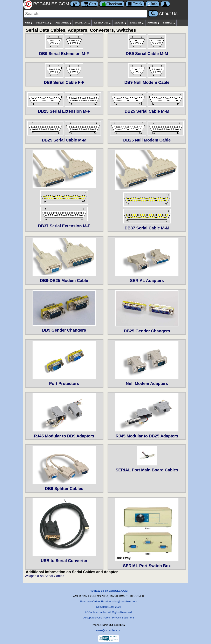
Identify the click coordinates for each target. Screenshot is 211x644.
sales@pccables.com (108, 630)
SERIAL (169, 23)
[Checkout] (112, 4)
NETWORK (63, 23)
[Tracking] (135, 4)
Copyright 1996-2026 (108, 607)
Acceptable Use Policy (97, 618)
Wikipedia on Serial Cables (44, 576)
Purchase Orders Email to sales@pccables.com (108, 601)
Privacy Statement (123, 618)
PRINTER (137, 23)
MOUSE (121, 23)
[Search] (86, 14)
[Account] (165, 4)
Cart (90, 4)
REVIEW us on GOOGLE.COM (109, 591)
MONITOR (83, 23)
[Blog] (75, 4)
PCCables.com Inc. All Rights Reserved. (109, 612)
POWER (154, 23)
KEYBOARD (102, 23)
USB (29, 23)
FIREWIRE (44, 23)
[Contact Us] (153, 4)
